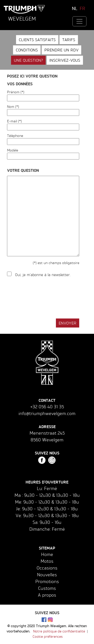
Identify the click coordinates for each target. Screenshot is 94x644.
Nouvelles (47, 575)
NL (75, 8)
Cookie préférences (48, 636)
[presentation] (45, 298)
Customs (47, 588)
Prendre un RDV (61, 50)
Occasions (47, 568)
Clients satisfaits (37, 40)
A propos (47, 595)
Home (47, 554)
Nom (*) (13, 106)
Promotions (47, 581)
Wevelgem (22, 19)
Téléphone (15, 136)
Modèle (13, 150)
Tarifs (69, 40)
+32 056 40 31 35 (47, 407)
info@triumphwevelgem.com (47, 413)
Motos (47, 561)
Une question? (28, 60)
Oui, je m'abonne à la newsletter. (43, 275)
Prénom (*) (16, 92)
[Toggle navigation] (79, 21)
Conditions (27, 50)
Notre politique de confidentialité (59, 631)
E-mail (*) (14, 121)
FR (82, 8)
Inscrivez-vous (65, 60)
